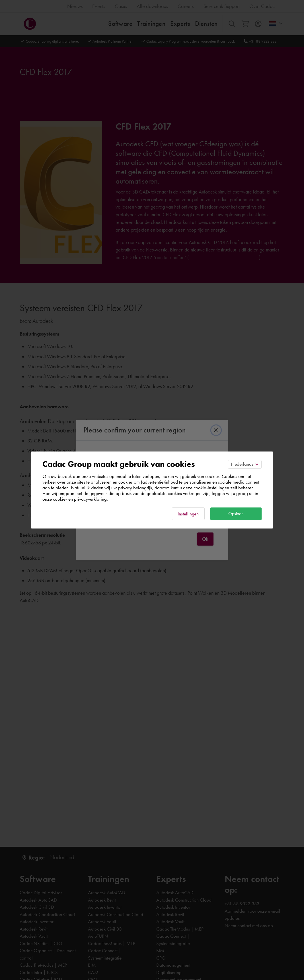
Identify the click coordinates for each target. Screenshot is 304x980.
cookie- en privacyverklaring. (80, 499)
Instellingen (188, 514)
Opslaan (236, 514)
